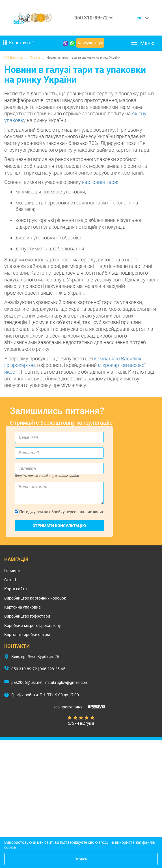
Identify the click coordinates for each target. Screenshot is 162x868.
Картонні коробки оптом (27, 635)
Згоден (81, 859)
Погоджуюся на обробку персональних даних (59, 512)
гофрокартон (20, 365)
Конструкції (18, 43)
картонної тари (100, 182)
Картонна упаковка (22, 607)
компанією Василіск (118, 359)
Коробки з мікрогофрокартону (33, 625)
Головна (12, 570)
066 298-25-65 (52, 669)
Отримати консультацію (59, 526)
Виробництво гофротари (27, 616)
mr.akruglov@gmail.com (67, 682)
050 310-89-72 (91, 18)
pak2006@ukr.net (27, 682)
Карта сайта (16, 589)
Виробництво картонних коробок (35, 598)
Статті (10, 580)
